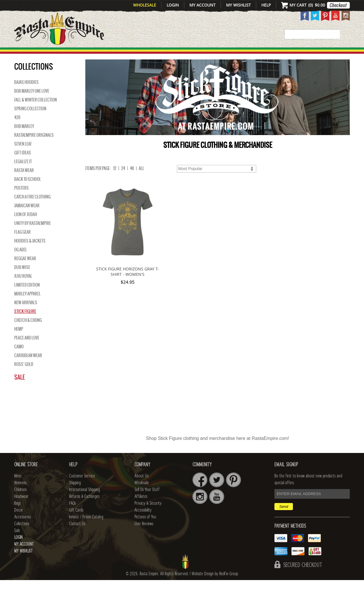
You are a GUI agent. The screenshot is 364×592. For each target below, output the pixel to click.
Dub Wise (22, 279)
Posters (21, 200)
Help (266, 5)
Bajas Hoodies (26, 94)
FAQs (73, 515)
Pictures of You (145, 529)
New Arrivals (39, 54)
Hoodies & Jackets (30, 253)
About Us (141, 488)
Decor (231, 54)
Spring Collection (30, 121)
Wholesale (145, 5)
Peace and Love (27, 350)
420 (17, 129)
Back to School (28, 191)
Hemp (19, 341)
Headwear (21, 508)
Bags (208, 54)
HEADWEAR (177, 54)
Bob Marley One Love (32, 103)
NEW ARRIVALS (26, 314)
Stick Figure (25, 323)
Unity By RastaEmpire (33, 235)
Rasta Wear (24, 182)
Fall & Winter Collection (36, 112)
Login (173, 5)
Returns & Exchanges (84, 508)
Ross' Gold (24, 376)
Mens (75, 54)
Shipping (75, 495)
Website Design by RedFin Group (215, 586)
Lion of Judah (26, 226)
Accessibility (143, 522)
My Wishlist (238, 5)
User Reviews (144, 536)
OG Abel (21, 262)
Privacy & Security (148, 515)
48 (132, 180)
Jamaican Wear (27, 218)
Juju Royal (23, 288)
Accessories (267, 54)
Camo (19, 359)
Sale (342, 54)
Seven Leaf (23, 156)
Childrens (20, 502)
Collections (313, 54)
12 (115, 180)
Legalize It (23, 173)
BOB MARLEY (24, 138)
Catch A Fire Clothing (32, 209)
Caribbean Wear (28, 367)
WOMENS (102, 54)
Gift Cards (76, 522)
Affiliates (141, 508)
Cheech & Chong (28, 332)
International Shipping (84, 502)
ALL (141, 180)
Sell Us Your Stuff (147, 502)
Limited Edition (27, 297)
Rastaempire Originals (34, 147)
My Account (202, 5)
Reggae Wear (25, 270)
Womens (20, 495)
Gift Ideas (23, 165)
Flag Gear (22, 244)
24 (123, 180)
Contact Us (77, 536)
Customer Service (82, 488)
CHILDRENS (137, 54)
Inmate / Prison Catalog (86, 529)
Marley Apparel (27, 306)
